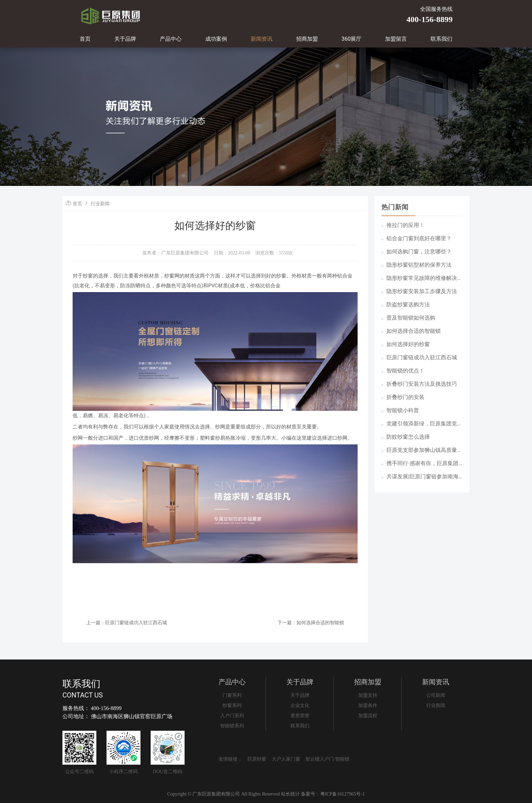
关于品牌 (125, 39)
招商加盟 (307, 39)
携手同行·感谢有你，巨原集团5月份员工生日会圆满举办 (424, 464)
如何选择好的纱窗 (408, 344)
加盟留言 (396, 39)
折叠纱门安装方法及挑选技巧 (422, 384)
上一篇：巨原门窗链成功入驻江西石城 (127, 623)
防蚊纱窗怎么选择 (408, 437)
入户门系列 (232, 716)
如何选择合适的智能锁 (414, 331)
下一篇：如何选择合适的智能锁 (311, 623)
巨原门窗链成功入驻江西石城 (422, 357)
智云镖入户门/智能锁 (327, 759)
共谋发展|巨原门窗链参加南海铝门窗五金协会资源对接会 (422, 477)
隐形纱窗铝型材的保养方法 (419, 265)
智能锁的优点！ (405, 371)
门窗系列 (232, 695)
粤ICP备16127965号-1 (343, 794)
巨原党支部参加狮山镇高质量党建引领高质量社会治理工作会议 (424, 451)
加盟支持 (368, 695)
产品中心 (171, 39)
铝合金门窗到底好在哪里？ (419, 238)
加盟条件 (368, 705)
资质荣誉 (300, 716)
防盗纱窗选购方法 (408, 304)
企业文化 (300, 705)
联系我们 (441, 39)
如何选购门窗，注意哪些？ (419, 252)
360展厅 (352, 39)
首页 (85, 39)
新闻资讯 (262, 39)
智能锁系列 (232, 726)
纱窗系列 (232, 705)
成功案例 (216, 39)
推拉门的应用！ (405, 225)
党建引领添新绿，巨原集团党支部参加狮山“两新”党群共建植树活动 (424, 424)
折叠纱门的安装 (405, 397)
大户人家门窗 (286, 759)
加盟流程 (368, 716)
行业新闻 (100, 204)
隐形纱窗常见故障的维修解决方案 (424, 279)
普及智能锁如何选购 (411, 318)
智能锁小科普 (403, 410)
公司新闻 (436, 695)
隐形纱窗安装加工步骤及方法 (422, 291)
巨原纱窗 (257, 759)
